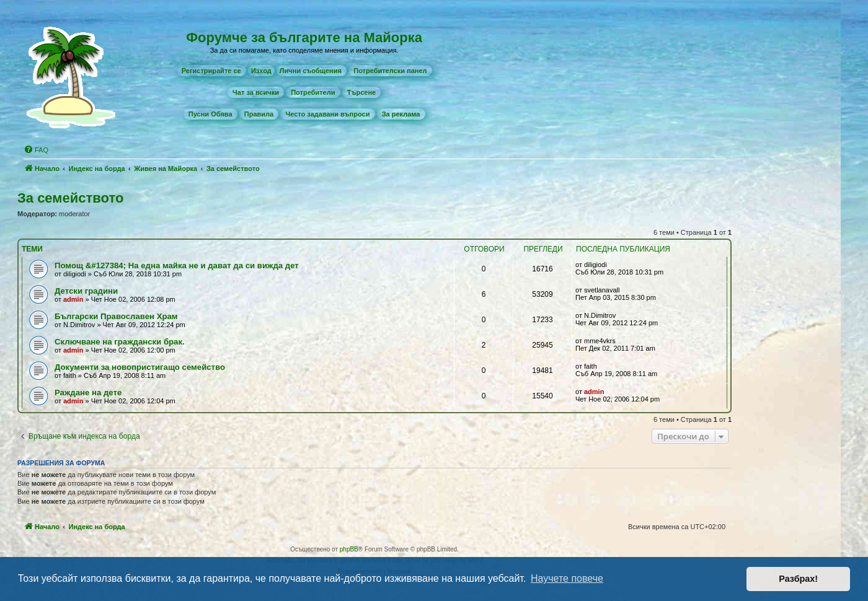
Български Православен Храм (116, 316)
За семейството (70, 198)
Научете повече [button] (567, 578)
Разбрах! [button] (798, 579)
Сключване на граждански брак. (120, 342)
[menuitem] (211, 71)
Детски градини (86, 291)
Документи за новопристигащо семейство (140, 367)
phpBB (349, 549)
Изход (261, 71)
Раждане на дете (88, 393)
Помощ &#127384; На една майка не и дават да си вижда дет (177, 265)
